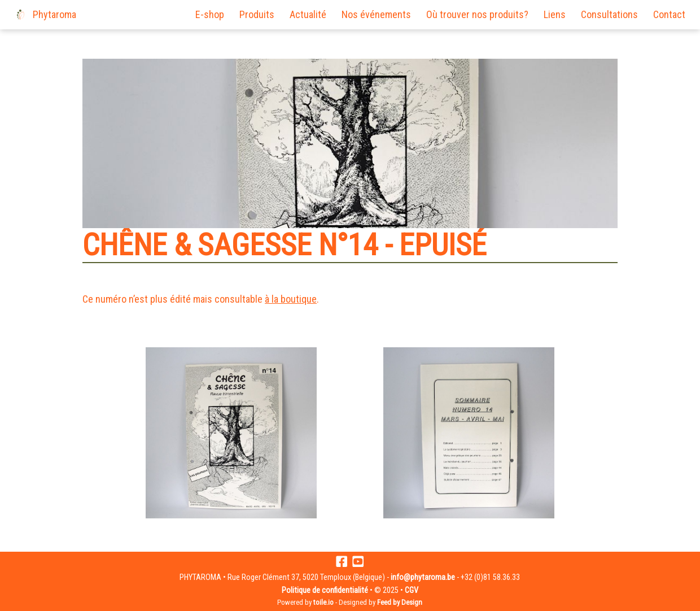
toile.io (323, 602)
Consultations (609, 14)
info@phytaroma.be (423, 577)
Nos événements (376, 14)
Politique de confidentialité (325, 590)
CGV (412, 590)
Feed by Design (400, 602)
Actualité (308, 14)
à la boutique (291, 299)
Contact (669, 14)
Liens (555, 14)
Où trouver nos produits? (477, 14)
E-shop (210, 14)
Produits (257, 14)
